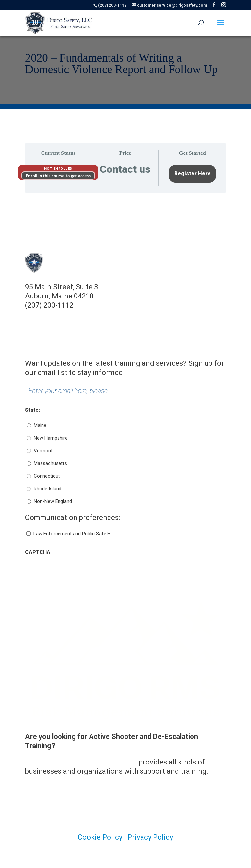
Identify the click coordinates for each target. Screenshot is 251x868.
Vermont (43, 451)
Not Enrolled (58, 169)
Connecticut (47, 476)
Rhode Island (48, 489)
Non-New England (53, 501)
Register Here (192, 174)
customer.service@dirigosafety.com (84, 314)
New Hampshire (51, 438)
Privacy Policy (150, 837)
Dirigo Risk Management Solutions (81, 762)
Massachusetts (50, 463)
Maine (40, 425)
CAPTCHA (38, 552)
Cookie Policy (100, 837)
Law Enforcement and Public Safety (72, 534)
